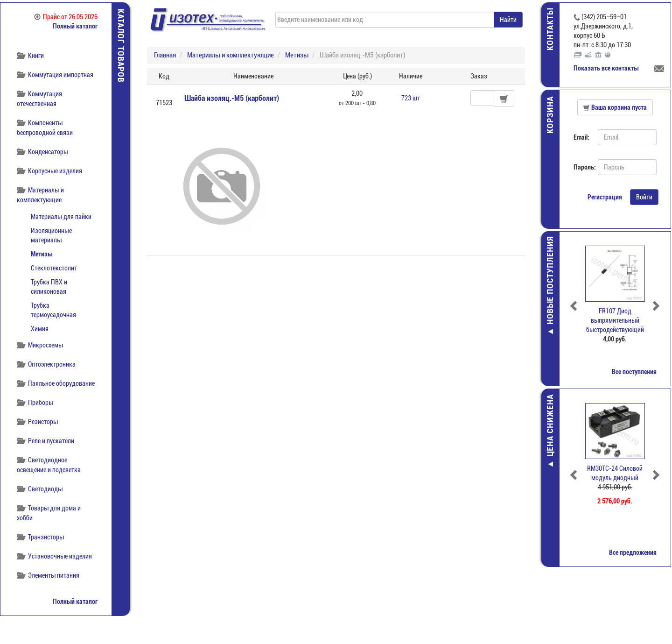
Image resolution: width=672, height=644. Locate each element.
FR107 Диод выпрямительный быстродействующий (616, 320)
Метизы (42, 254)
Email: (582, 137)
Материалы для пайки (61, 217)
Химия (40, 329)
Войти (645, 197)
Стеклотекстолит (54, 268)
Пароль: (583, 167)
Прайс (66, 17)
